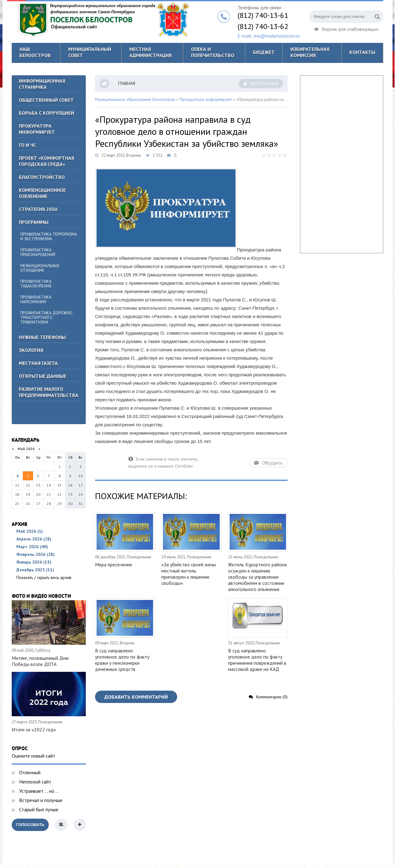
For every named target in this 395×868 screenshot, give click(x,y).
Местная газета (38, 363)
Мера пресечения (113, 564)
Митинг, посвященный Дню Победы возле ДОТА (40, 661)
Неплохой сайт (35, 782)
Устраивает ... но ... (38, 791)
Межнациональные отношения (40, 268)
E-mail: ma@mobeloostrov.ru (269, 36)
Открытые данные (42, 376)
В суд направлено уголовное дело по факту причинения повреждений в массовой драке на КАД (257, 660)
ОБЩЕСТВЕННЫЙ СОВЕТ (46, 100)
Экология (31, 350)
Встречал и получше (40, 800)
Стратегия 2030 (38, 209)
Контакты (362, 52)
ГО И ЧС (27, 145)
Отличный (29, 772)
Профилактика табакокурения (36, 284)
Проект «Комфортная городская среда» (46, 161)
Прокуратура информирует (37, 129)
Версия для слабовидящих (346, 28)
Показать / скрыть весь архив (44, 577)
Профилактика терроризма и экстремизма (49, 237)
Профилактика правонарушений (38, 252)
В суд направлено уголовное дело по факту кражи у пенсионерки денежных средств (122, 660)
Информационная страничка (42, 84)
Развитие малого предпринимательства (49, 392)
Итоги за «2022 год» (34, 730)
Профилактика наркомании (36, 300)
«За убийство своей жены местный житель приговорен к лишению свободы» (189, 574)
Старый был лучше (38, 809)
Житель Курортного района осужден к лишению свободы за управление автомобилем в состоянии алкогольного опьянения (257, 577)
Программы (34, 222)
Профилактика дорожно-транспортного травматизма (47, 318)
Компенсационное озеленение (42, 193)
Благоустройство (42, 177)
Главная (127, 83)
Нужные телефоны (42, 337)
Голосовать (30, 825)
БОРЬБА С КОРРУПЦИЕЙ (46, 113)
